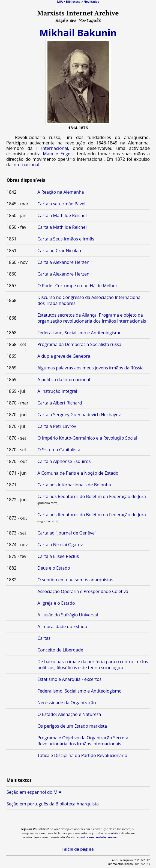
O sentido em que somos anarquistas (75, 580)
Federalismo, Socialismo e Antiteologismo (79, 333)
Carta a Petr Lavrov (57, 426)
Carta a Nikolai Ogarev (60, 545)
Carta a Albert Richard (60, 403)
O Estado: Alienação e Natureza (69, 714)
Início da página (78, 849)
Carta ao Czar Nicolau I (60, 251)
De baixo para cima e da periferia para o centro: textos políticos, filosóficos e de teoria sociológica (93, 665)
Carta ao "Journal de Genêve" (67, 533)
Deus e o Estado (54, 568)
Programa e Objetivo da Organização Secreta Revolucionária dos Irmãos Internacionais (83, 741)
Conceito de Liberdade (60, 650)
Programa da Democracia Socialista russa (79, 344)
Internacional (26, 165)
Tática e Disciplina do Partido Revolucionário (82, 755)
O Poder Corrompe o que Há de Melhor (77, 286)
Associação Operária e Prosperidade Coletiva (83, 591)
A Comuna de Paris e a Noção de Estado (78, 473)
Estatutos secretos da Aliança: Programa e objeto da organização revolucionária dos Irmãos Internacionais (92, 318)
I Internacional (52, 148)
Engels (67, 154)
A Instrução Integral (57, 391)
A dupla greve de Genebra (64, 356)
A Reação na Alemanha (61, 192)
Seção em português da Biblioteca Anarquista (53, 804)
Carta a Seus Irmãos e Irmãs (66, 239)
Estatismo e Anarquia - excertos (69, 679)
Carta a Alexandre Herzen (63, 262)
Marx (48, 154)
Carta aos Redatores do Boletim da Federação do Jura (92, 496)
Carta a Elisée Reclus (58, 556)
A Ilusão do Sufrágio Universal (68, 615)
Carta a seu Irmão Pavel (61, 204)
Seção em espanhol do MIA (34, 792)
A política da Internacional (64, 379)
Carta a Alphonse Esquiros (64, 461)
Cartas (44, 638)
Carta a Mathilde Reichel (62, 215)
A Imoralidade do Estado (62, 626)
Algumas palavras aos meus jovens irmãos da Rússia (90, 368)
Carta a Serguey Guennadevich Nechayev (79, 415)
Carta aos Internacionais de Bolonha (74, 485)
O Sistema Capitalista (59, 450)
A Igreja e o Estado (56, 603)
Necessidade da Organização (67, 703)
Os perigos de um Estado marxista (72, 726)
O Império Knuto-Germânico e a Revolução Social (87, 438)
